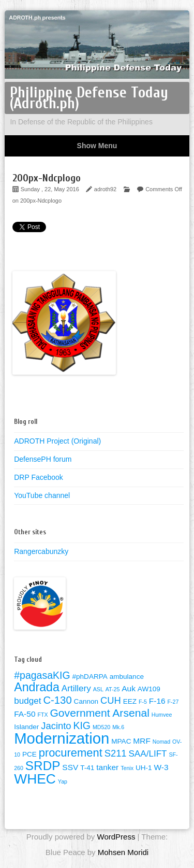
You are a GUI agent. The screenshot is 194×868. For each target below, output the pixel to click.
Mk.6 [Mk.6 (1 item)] (118, 727)
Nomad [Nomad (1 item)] (161, 742)
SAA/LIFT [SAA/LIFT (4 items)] (147, 754)
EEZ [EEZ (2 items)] (130, 701)
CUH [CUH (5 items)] (111, 700)
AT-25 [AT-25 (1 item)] (113, 689)
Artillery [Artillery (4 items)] (76, 688)
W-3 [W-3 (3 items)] (161, 767)
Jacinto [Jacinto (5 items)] (56, 726)
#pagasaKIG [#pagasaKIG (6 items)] (42, 675)
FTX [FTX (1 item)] (42, 715)
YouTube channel (42, 495)
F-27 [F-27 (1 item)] (173, 702)
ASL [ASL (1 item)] (98, 689)
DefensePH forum (43, 459)
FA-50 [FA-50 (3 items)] (25, 714)
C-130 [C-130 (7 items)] (57, 700)
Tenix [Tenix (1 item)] (127, 768)
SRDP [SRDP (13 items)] (43, 766)
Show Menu (97, 146)
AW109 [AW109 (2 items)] (149, 689)
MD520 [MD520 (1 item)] (101, 727)
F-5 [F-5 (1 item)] (143, 702)
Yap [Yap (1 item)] (63, 781)
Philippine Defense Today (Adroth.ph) (89, 98)
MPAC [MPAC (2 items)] (121, 741)
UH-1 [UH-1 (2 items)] (144, 768)
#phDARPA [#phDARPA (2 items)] (90, 677)
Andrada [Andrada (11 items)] (37, 687)
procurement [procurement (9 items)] (71, 753)
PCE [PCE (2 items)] (29, 754)
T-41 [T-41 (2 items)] (87, 768)
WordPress (116, 837)
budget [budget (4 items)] (27, 701)
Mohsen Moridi (123, 852)
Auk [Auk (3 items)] (129, 688)
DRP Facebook (39, 477)
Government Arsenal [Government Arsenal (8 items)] (99, 713)
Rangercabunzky (41, 551)
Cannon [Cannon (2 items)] (86, 701)
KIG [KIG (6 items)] (82, 725)
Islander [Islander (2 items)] (26, 727)
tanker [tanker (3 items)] (107, 767)
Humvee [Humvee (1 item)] (162, 715)
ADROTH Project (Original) (57, 441)
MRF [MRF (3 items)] (142, 741)
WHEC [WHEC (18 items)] (35, 779)
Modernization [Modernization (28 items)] (62, 738)
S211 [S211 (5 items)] (116, 753)
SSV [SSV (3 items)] (70, 767)
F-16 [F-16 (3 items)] (157, 701)
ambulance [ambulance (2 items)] (127, 677)
